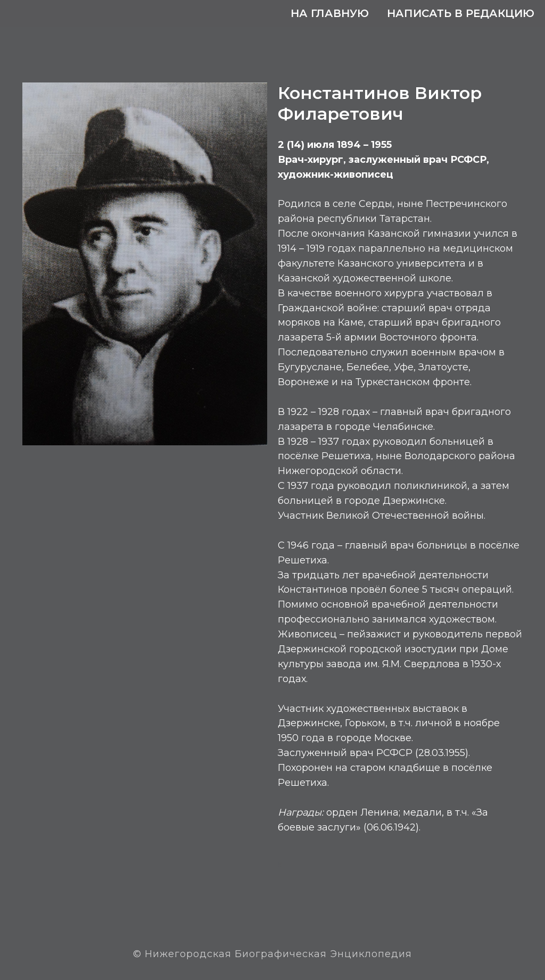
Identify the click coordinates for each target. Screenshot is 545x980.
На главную (330, 13)
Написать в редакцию (461, 13)
